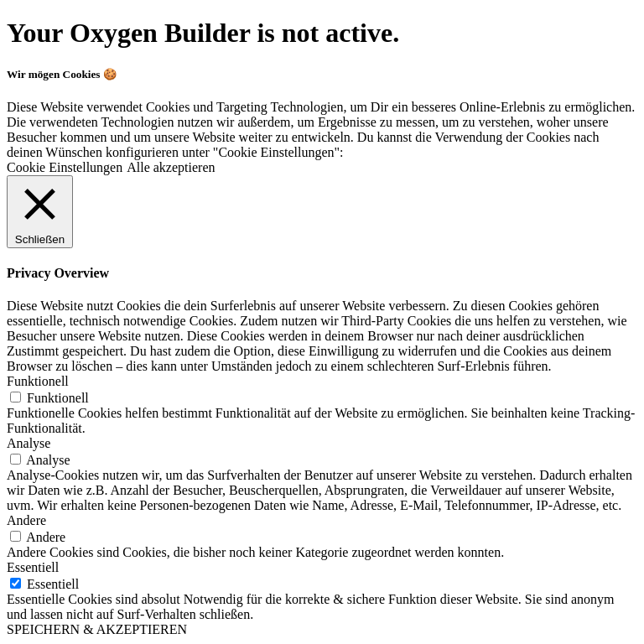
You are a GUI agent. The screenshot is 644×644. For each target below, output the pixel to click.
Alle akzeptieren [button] (171, 167)
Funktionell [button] (38, 381)
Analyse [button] (29, 443)
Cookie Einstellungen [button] (65, 167)
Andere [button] (26, 520)
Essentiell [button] (33, 567)
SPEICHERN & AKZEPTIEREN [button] (97, 629)
